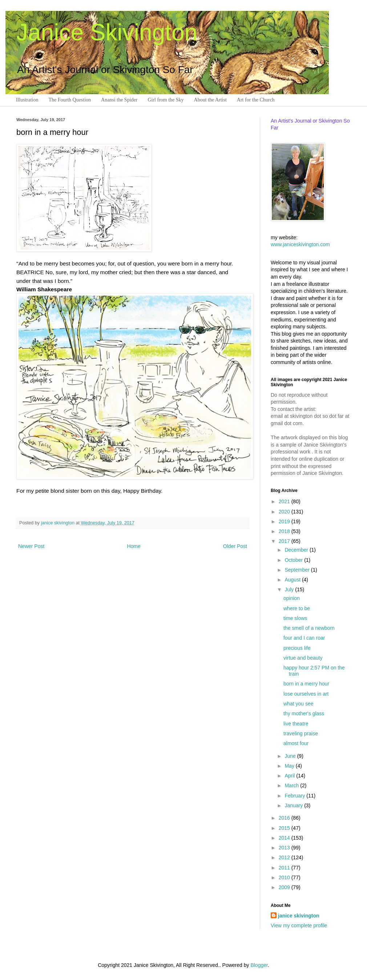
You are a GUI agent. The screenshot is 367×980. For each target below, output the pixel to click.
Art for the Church (256, 100)
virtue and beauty (303, 658)
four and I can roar (304, 638)
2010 (285, 877)
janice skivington (59, 523)
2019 (285, 521)
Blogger (259, 965)
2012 (285, 857)
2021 (285, 501)
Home (134, 546)
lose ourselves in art (306, 694)
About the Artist (210, 100)
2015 (285, 828)
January (294, 805)
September (298, 570)
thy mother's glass (304, 713)
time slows (295, 618)
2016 (285, 818)
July (290, 589)
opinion (292, 598)
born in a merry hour (306, 684)
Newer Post (31, 546)
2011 (285, 868)
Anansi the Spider (119, 100)
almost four (296, 743)
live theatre (296, 724)
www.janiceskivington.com (300, 244)
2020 (285, 512)
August (293, 580)
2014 (285, 838)
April (290, 776)
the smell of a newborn (309, 628)
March (292, 785)
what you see (299, 704)
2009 (285, 887)
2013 (285, 848)
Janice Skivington (107, 32)
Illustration (27, 100)
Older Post (235, 546)
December (297, 550)
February (295, 796)
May (290, 766)
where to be (297, 608)
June (291, 756)
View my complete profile (299, 925)
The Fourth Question (70, 100)
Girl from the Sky (166, 100)
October (294, 560)
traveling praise (301, 733)
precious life (297, 648)
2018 (285, 531)
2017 (285, 541)
